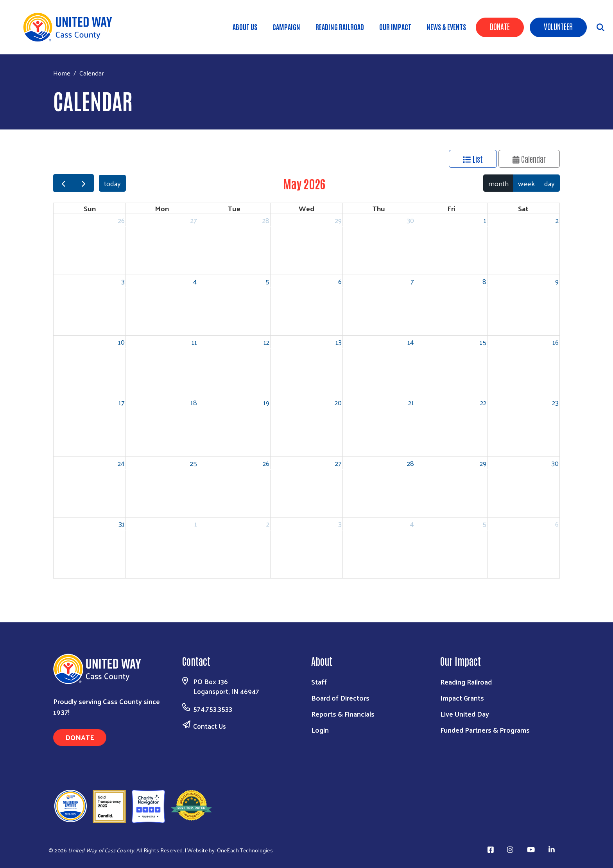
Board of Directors (340, 698)
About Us (245, 27)
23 (555, 402)
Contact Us (210, 726)
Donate (500, 26)
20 (338, 402)
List (473, 159)
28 (266, 220)
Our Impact (395, 27)
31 (122, 524)
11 (194, 342)
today (112, 183)
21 (411, 402)
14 (411, 342)
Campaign (286, 27)
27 (194, 220)
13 (339, 342)
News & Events (446, 27)
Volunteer (558, 26)
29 (338, 220)
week (526, 183)
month (498, 183)
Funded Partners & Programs (485, 730)
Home (62, 73)
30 (410, 220)
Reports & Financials (343, 714)
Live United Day (465, 714)
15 (483, 342)
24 (121, 463)
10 (121, 342)
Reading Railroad (340, 27)
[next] (83, 183)
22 (483, 402)
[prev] (63, 183)
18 (194, 402)
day (549, 183)
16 (556, 342)
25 (194, 463)
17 (122, 402)
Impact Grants (462, 698)
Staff (319, 682)
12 (266, 342)
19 (266, 402)
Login (320, 730)
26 (121, 220)
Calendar (529, 159)
